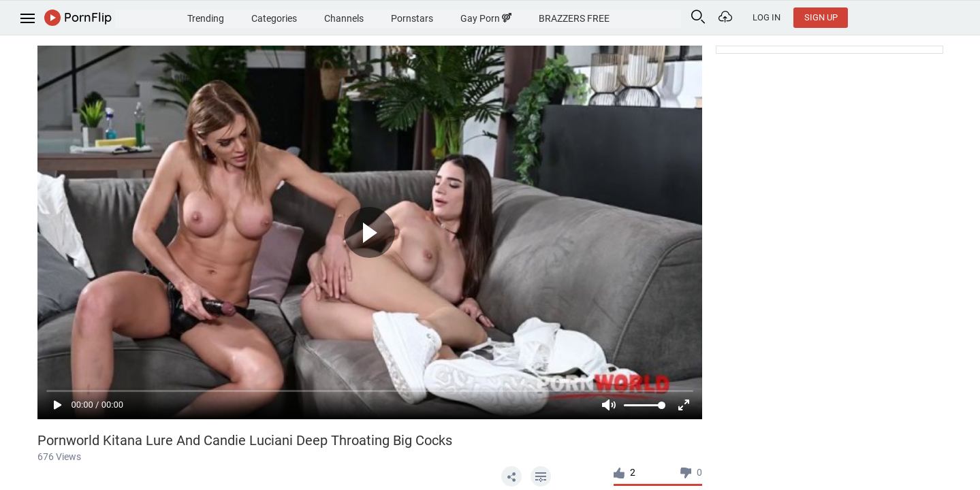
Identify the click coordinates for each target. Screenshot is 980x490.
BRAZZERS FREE (648, 16)
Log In (885, 17)
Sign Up (939, 17)
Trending (250, 16)
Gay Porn (554, 16)
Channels (400, 16)
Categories (324, 16)
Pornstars (474, 16)
